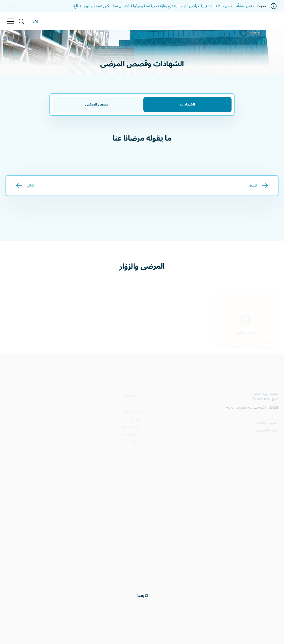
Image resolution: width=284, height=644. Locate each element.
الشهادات (187, 104)
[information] (11, 6)
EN (35, 21)
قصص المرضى (97, 104)
